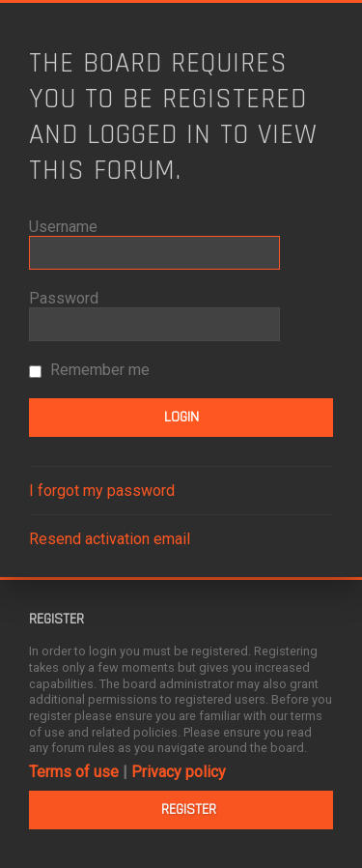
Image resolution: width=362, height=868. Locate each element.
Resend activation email (110, 539)
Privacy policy (179, 772)
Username (63, 227)
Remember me (89, 370)
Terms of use (74, 772)
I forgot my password (102, 491)
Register (189, 810)
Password (64, 298)
